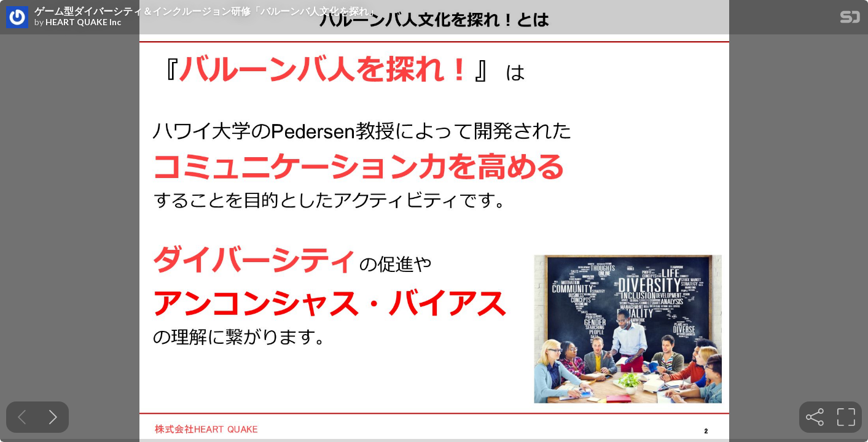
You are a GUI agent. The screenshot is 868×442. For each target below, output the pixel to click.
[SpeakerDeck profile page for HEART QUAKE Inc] (17, 18)
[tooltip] (815, 417)
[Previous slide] (22, 417)
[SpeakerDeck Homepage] (850, 19)
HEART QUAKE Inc (83, 22)
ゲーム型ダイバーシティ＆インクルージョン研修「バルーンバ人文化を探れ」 (206, 11)
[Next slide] (53, 417)
